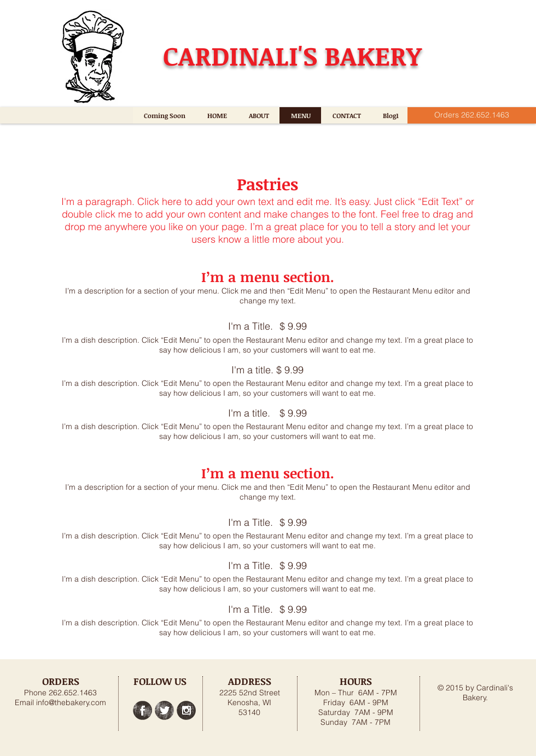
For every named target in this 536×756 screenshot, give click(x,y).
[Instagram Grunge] (186, 710)
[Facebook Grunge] (142, 710)
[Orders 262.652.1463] (472, 115)
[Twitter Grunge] (164, 710)
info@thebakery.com (71, 702)
